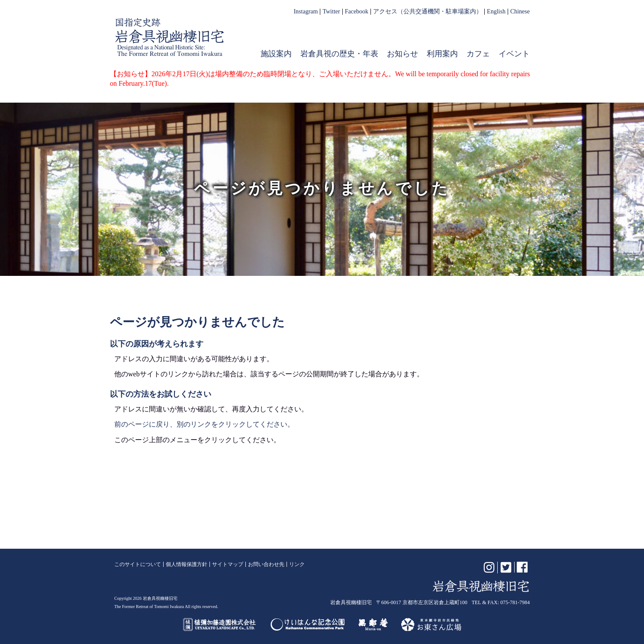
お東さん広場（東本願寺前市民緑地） (431, 625)
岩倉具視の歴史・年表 (339, 54)
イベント (514, 54)
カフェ (478, 54)
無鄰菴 (373, 625)
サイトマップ (228, 564)
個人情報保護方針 (187, 564)
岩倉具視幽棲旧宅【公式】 (170, 37)
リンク (297, 564)
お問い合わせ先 (266, 564)
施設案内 (276, 54)
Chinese (520, 12)
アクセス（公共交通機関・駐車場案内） (428, 12)
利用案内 (442, 54)
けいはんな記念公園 (308, 625)
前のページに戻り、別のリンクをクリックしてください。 (204, 424)
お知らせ (402, 54)
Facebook (357, 12)
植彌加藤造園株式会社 (220, 625)
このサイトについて (138, 564)
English (496, 12)
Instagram (306, 12)
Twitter (331, 12)
